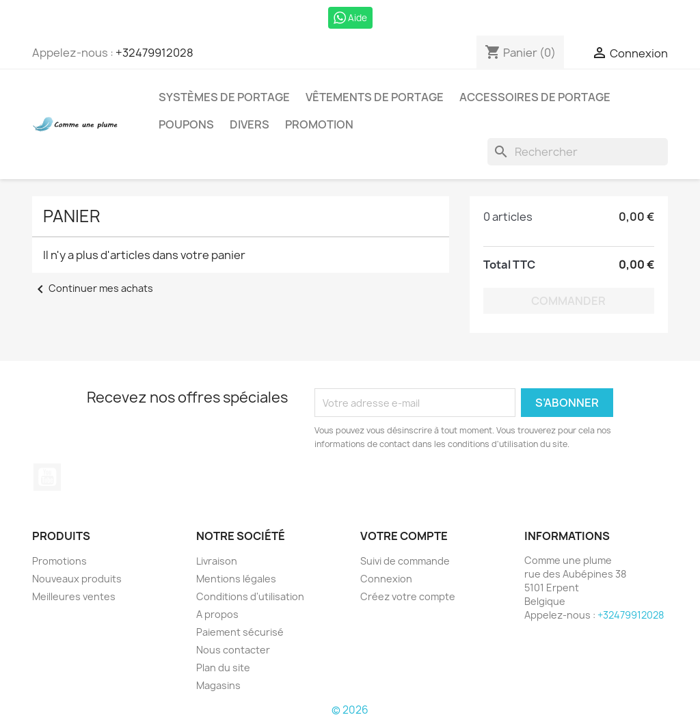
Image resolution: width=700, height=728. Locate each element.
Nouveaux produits (77, 579)
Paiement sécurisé (240, 632)
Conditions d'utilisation (250, 596)
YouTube (47, 477)
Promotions (59, 561)
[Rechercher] (578, 152)
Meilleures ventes (74, 596)
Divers (250, 124)
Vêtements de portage (375, 97)
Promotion (319, 124)
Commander (568, 301)
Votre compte (404, 536)
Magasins (218, 685)
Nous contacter (233, 650)
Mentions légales (236, 579)
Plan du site (223, 668)
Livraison (217, 561)
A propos (217, 614)
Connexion (386, 579)
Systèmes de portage (224, 97)
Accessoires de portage (535, 97)
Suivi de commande (405, 561)
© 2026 (350, 710)
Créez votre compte (408, 596)
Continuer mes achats (93, 288)
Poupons (186, 124)
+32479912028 (154, 53)
